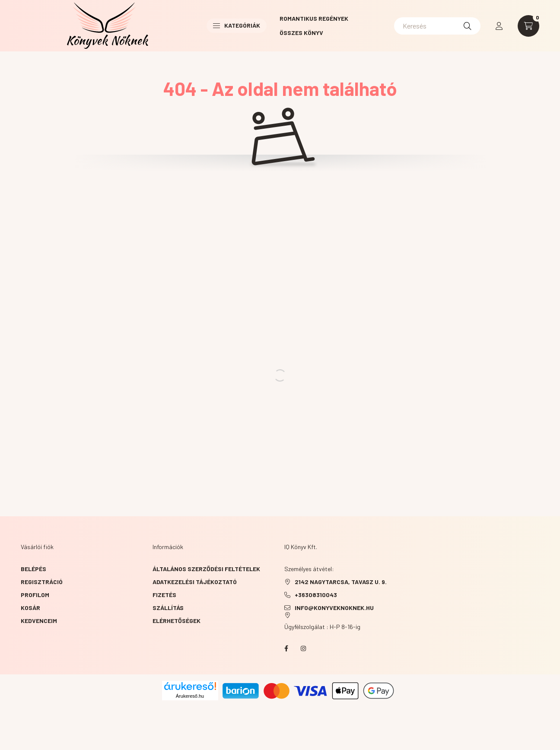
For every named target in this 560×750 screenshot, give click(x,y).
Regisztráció (42, 582)
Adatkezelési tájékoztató (195, 582)
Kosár (30, 608)
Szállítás (168, 608)
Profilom (35, 595)
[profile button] (499, 26)
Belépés (33, 569)
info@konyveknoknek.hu (334, 608)
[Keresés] (437, 26)
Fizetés (164, 595)
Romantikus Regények (314, 18)
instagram (303, 648)
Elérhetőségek (177, 621)
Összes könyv (301, 33)
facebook (286, 648)
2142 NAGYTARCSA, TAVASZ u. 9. (341, 582)
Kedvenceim (39, 621)
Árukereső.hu (190, 696)
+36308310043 (316, 595)
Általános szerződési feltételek (206, 569)
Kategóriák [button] (237, 25)
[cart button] (528, 26)
